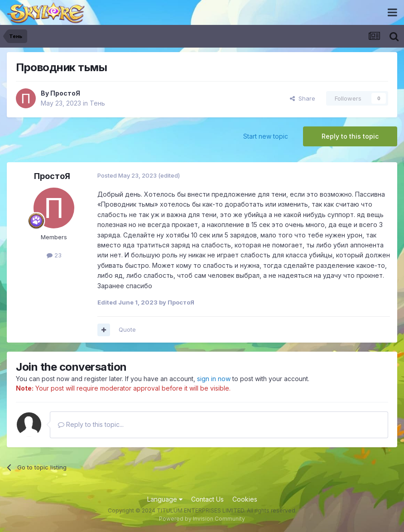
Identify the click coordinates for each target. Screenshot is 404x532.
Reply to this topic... (91, 424)
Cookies (245, 499)
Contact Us (207, 499)
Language (165, 499)
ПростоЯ (65, 93)
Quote (127, 329)
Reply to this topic (350, 136)
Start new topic (266, 136)
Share (303, 98)
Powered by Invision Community (202, 519)
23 (54, 255)
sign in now (214, 379)
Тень (97, 103)
